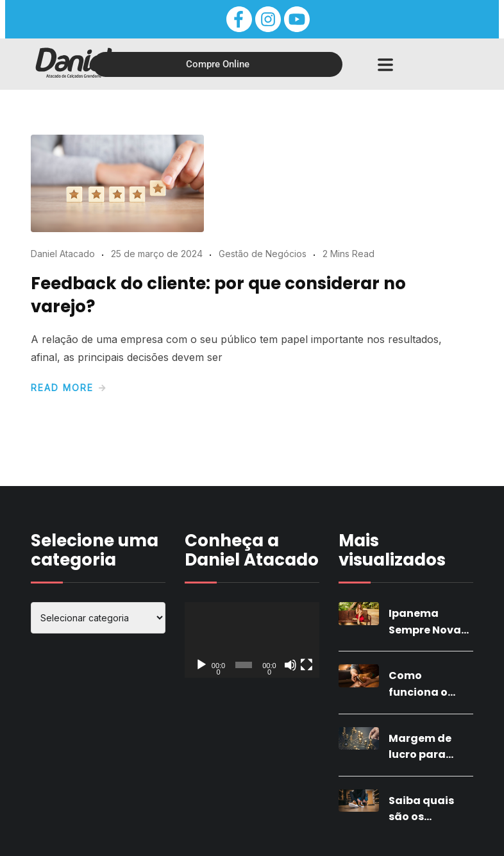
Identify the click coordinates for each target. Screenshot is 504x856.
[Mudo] (290, 665)
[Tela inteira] (307, 665)
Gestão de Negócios (263, 254)
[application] (252, 640)
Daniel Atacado (63, 254)
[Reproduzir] (201, 665)
